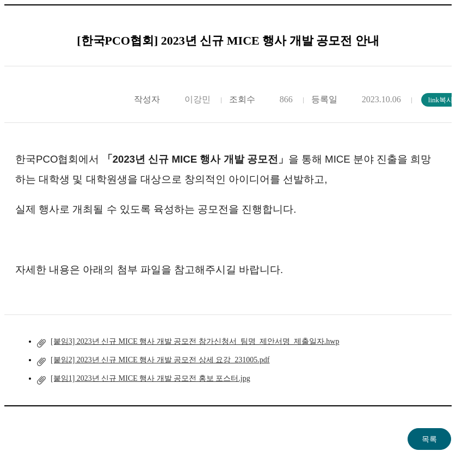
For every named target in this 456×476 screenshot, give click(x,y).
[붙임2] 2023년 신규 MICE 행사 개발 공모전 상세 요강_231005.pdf (160, 360)
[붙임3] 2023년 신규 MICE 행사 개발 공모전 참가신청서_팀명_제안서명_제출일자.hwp (195, 341)
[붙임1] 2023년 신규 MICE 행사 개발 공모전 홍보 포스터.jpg (150, 378)
